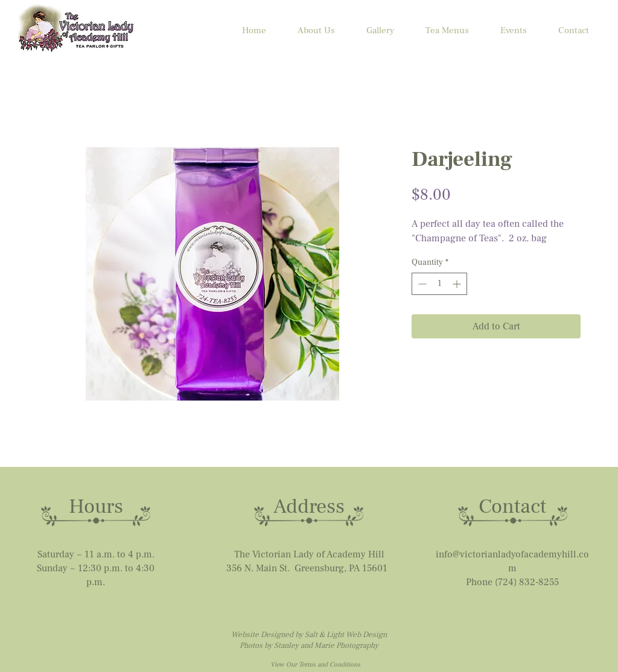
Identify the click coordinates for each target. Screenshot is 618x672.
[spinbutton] (439, 284)
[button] (514, 31)
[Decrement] (421, 284)
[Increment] (458, 284)
